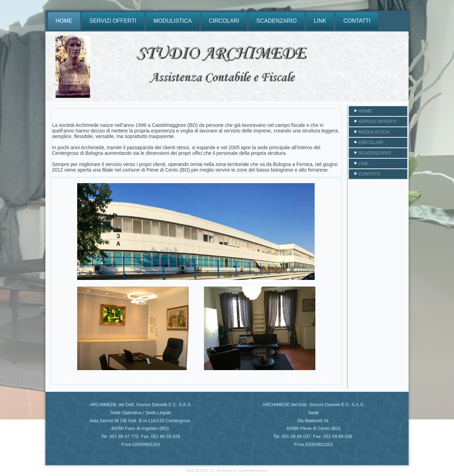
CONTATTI (357, 21)
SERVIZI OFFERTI (113, 21)
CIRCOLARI (224, 21)
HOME (64, 21)
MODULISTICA (173, 21)
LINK (320, 21)
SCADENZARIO (277, 21)
